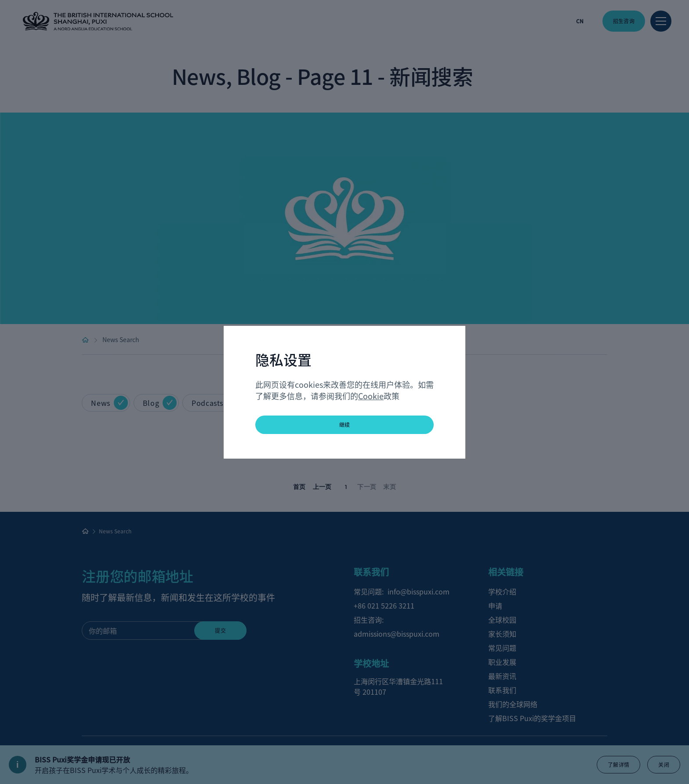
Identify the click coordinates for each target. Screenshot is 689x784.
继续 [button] (345, 425)
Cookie (371, 396)
